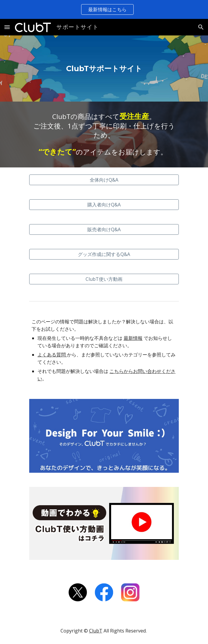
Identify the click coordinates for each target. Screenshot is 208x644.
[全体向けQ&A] (104, 180)
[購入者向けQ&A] (104, 205)
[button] (7, 27)
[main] (104, 69)
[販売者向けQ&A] (104, 229)
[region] (104, 9)
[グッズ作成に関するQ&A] (104, 254)
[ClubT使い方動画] (104, 279)
